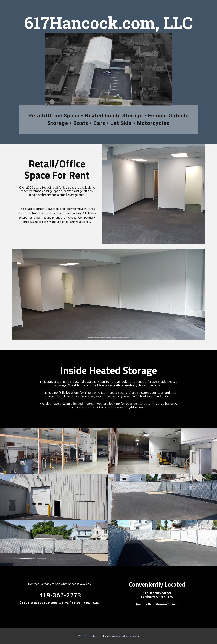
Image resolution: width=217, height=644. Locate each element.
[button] (16, 294)
